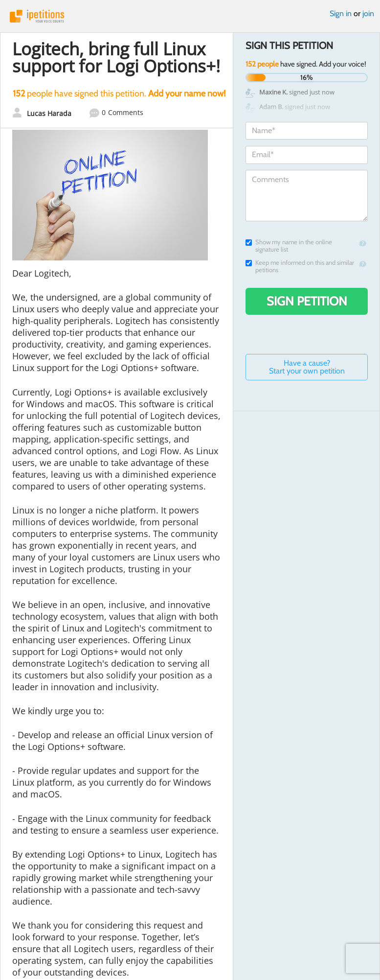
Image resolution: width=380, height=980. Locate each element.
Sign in (341, 13)
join (368, 13)
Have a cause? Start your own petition (307, 367)
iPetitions (190, 16)
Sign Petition (307, 301)
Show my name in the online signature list (289, 246)
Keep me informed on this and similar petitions (300, 266)
